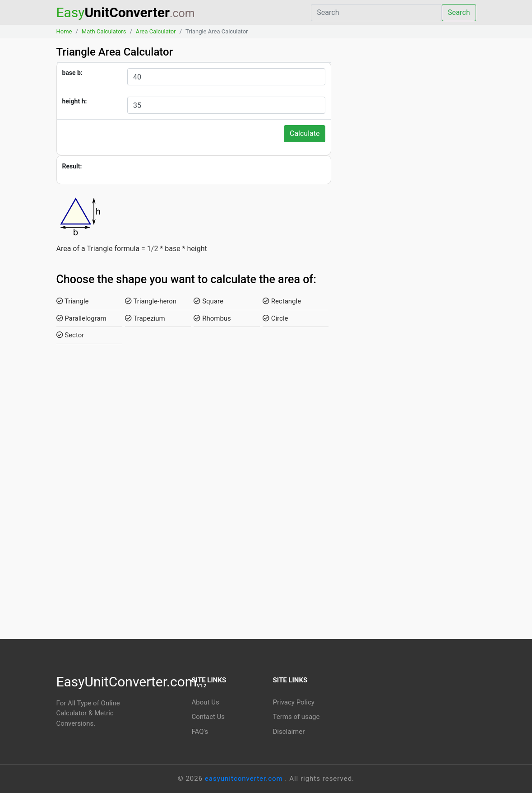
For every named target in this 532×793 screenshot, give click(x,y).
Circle (275, 318)
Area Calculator (156, 31)
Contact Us (208, 717)
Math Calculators (104, 31)
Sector (70, 335)
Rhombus (212, 318)
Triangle (73, 301)
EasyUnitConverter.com (132, 682)
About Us (206, 702)
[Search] (376, 13)
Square (208, 301)
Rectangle (282, 301)
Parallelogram (81, 318)
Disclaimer (289, 732)
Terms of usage (296, 717)
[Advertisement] (410, 203)
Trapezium (145, 318)
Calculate (305, 133)
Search (459, 12)
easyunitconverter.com (245, 779)
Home (64, 31)
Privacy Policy (294, 702)
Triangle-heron (151, 301)
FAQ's (200, 732)
